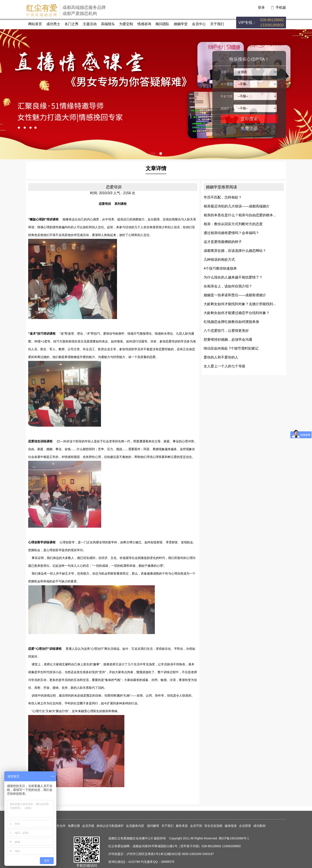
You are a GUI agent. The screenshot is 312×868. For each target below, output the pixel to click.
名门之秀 (71, 24)
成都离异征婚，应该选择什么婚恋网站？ (235, 251)
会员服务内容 (135, 826)
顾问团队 (162, 24)
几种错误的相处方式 (219, 260)
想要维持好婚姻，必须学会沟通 (228, 340)
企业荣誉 (245, 826)
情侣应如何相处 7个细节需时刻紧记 (231, 348)
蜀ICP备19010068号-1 (234, 838)
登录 (261, 7)
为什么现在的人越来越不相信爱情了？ (233, 277)
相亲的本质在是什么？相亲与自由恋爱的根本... (240, 215)
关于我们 (217, 24)
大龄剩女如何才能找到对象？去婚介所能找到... (240, 304)
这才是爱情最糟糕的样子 (223, 242)
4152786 (134, 862)
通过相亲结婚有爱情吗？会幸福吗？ (231, 233)
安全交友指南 (213, 826)
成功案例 (259, 826)
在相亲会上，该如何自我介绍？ (228, 286)
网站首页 (35, 24)
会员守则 (196, 826)
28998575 (167, 862)
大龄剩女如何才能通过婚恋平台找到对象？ (237, 313)
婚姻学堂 (181, 24)
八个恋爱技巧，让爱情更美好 (226, 331)
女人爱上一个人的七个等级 (224, 366)
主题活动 (90, 24)
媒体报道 (231, 826)
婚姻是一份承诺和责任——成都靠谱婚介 (235, 295)
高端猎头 (108, 24)
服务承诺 (182, 826)
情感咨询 (144, 24)
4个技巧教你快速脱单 (220, 268)
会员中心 (199, 24)
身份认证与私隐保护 (110, 826)
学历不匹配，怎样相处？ (223, 197)
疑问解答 (153, 826)
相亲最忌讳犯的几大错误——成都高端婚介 (237, 206)
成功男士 (53, 24)
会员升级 (88, 826)
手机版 (281, 7)
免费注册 (249, 128)
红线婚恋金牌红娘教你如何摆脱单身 (231, 322)
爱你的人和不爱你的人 (221, 357)
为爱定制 (126, 24)
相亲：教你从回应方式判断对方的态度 (233, 224)
